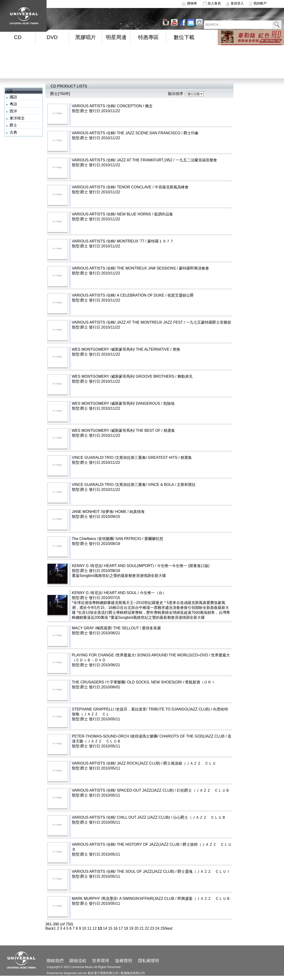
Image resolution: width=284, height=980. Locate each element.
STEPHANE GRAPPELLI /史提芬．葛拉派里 (109, 709)
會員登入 (237, 3)
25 (163, 928)
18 (126, 928)
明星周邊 (116, 37)
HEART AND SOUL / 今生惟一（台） (148, 593)
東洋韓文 (17, 118)
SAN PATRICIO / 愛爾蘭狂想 (156, 539)
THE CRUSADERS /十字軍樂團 (99, 682)
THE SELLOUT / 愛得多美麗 (154, 628)
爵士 (13, 125)
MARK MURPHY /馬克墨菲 (95, 899)
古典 (13, 132)
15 (110, 928)
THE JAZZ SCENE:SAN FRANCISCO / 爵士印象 (177, 133)
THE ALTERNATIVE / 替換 (181, 349)
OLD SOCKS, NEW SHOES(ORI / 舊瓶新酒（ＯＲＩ (182, 682)
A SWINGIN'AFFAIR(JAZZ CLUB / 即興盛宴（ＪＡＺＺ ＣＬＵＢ (175, 899)
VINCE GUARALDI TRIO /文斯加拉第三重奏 (109, 458)
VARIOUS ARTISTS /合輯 (93, 106)
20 (136, 928)
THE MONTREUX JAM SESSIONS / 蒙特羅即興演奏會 (174, 268)
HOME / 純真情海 (149, 512)
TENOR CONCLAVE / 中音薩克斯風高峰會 (162, 187)
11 (89, 928)
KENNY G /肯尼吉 (87, 566)
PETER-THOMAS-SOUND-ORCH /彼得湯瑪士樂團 (115, 736)
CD (18, 37)
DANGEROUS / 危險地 (176, 403)
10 (84, 928)
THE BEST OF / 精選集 (176, 430)
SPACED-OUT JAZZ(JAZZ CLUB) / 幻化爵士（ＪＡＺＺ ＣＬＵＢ (173, 790)
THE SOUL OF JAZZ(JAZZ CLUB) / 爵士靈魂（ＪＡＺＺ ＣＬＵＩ (174, 871)
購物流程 (78, 961)
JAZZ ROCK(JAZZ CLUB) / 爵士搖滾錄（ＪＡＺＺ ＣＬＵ (166, 763)
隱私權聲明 (149, 961)
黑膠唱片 (86, 37)
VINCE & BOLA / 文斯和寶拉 (189, 485)
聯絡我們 (55, 961)
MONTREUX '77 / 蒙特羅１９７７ (158, 241)
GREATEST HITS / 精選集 (191, 458)
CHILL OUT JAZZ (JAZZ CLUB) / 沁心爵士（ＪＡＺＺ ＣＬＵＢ (171, 817)
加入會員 (214, 3)
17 (121, 928)
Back (50, 928)
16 (115, 928)
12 (95, 928)
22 (147, 928)
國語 (13, 97)
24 (157, 928)
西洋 (13, 111)
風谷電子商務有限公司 (103, 973)
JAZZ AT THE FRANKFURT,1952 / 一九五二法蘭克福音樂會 (173, 160)
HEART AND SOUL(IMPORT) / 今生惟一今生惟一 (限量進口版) (168, 566)
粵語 (13, 104)
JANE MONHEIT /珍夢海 (93, 512)
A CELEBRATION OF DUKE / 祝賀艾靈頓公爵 (168, 295)
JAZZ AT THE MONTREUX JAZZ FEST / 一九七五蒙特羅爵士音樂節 (178, 322)
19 (131, 928)
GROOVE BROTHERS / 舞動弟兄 (183, 376)
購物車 (192, 3)
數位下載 (184, 37)
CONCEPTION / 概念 (157, 106)
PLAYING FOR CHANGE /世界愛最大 (103, 655)
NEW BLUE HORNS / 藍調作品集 (162, 214)
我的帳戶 (260, 3)
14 (105, 928)
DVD (52, 37)
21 (142, 928)
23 (152, 928)
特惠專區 (148, 37)
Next (168, 928)
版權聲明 (124, 961)
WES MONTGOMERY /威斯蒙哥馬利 (103, 349)
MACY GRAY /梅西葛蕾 (92, 628)
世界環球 (101, 961)
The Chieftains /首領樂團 (93, 539)
